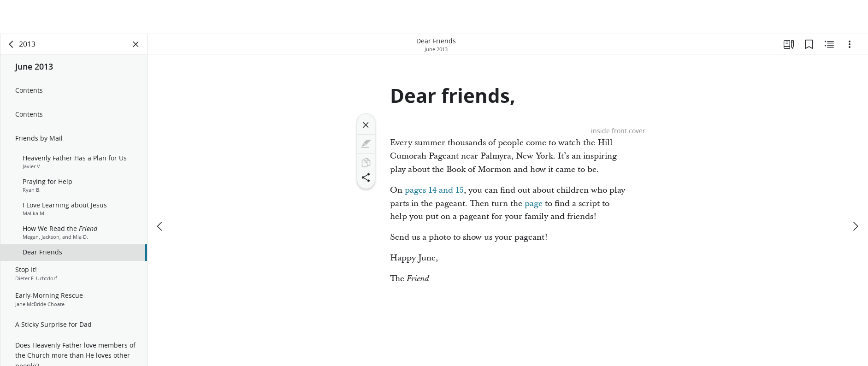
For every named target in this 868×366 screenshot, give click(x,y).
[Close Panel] (136, 44)
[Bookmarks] (809, 44)
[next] (855, 192)
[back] (12, 44)
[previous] (160, 192)
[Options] (850, 44)
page (534, 204)
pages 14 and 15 (434, 190)
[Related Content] (829, 44)
